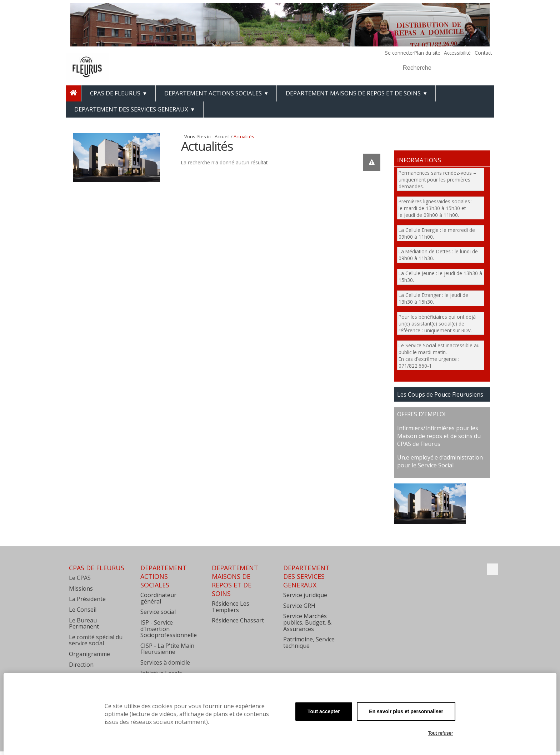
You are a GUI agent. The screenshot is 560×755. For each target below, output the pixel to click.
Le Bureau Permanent (84, 624)
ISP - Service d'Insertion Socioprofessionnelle (169, 629)
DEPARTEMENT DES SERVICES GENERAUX (131, 109)
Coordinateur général (158, 598)
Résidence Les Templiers (231, 607)
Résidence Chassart (238, 620)
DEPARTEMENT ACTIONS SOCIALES (213, 93)
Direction (81, 665)
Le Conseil (83, 610)
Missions (81, 588)
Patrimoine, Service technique (309, 642)
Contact (483, 53)
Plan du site (427, 53)
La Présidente (87, 599)
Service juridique (305, 595)
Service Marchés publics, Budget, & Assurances (307, 622)
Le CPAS (80, 578)
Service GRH (299, 606)
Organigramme (89, 654)
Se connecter (400, 53)
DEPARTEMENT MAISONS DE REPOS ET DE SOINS (353, 93)
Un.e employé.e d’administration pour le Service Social (440, 461)
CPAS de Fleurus (115, 93)
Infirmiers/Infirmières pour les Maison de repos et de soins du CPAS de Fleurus (439, 436)
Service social (158, 612)
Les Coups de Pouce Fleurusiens (440, 394)
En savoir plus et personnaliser (406, 711)
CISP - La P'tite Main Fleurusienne (167, 649)
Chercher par (399, 59)
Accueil (222, 136)
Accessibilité (457, 53)
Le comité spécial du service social (96, 640)
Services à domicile (165, 662)
